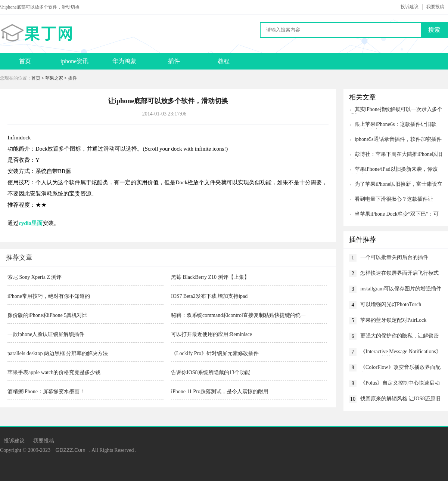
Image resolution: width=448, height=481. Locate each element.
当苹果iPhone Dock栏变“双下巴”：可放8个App (394, 215)
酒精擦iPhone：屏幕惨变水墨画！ (46, 391)
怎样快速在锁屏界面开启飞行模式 (399, 273)
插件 (174, 61)
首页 (25, 61)
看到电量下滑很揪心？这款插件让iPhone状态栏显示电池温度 (391, 200)
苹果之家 (54, 78)
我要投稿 (435, 7)
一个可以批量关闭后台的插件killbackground (394, 258)
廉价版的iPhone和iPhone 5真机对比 (47, 315)
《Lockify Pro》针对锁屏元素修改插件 (215, 353)
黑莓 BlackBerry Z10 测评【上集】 (210, 277)
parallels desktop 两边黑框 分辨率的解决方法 (58, 353)
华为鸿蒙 (124, 61)
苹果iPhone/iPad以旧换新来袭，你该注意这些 (393, 170)
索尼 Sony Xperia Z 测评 (35, 277)
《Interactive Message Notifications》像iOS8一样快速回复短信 (401, 352)
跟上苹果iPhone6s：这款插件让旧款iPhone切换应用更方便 (393, 125)
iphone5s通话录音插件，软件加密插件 (398, 139)
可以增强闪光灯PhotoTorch (391, 304)
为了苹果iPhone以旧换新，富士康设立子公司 (396, 185)
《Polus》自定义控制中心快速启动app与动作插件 (400, 384)
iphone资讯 (75, 61)
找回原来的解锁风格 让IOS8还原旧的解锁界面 (400, 399)
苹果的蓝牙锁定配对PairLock (393, 320)
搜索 (434, 30)
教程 (224, 61)
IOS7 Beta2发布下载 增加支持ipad (209, 296)
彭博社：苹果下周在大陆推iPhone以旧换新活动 (396, 155)
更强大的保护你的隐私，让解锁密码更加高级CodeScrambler (399, 337)
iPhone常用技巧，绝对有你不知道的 (49, 296)
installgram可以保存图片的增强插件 (401, 289)
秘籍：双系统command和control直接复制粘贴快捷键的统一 (238, 315)
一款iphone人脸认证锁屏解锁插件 (46, 334)
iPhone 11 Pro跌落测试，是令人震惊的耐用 (220, 391)
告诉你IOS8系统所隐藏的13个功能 (211, 372)
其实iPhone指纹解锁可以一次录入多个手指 (396, 110)
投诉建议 (410, 7)
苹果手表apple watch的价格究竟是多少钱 (54, 372)
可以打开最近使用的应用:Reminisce (211, 334)
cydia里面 (31, 223)
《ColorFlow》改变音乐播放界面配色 (400, 368)
